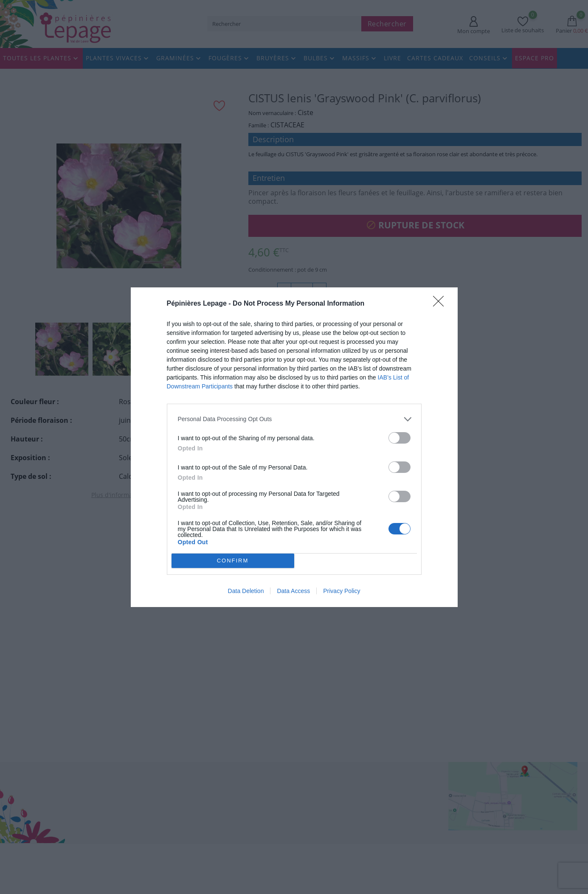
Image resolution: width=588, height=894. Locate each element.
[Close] (441, 304)
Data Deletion (246, 591)
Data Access (293, 591)
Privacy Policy (342, 591)
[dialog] (294, 447)
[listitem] (294, 419)
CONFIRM (233, 560)
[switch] (400, 437)
